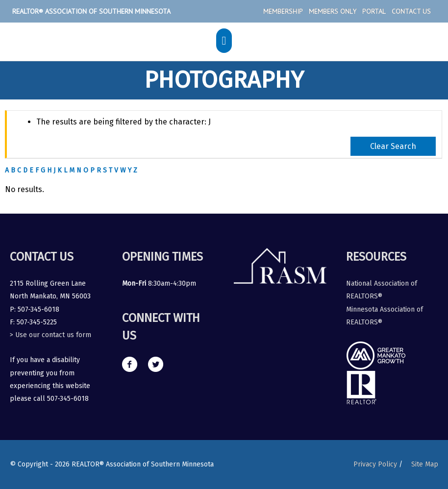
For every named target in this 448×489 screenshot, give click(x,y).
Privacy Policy (375, 464)
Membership (283, 11)
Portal (374, 11)
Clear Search (393, 146)
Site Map (425, 464)
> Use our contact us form (50, 335)
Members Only (333, 11)
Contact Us (411, 11)
